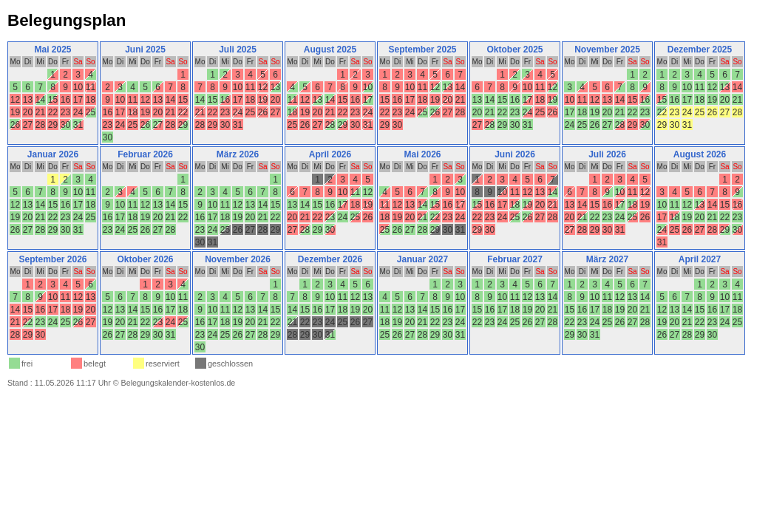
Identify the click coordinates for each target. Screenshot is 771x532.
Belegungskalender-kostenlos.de (179, 383)
